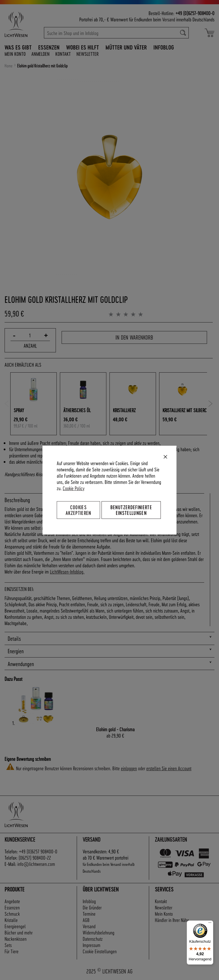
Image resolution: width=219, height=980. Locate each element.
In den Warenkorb (134, 337)
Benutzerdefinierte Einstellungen (131, 510)
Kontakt (63, 54)
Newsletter (88, 54)
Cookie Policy (74, 488)
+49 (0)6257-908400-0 (195, 13)
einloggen (129, 768)
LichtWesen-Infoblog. (67, 571)
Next (211, 404)
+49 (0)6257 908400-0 (38, 851)
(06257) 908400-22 (35, 857)
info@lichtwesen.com (36, 864)
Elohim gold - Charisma (115, 729)
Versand (169, 19)
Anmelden (40, 54)
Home (9, 66)
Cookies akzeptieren (78, 510)
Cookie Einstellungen (100, 951)
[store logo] (22, 24)
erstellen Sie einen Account (169, 768)
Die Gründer (92, 907)
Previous (7, 404)
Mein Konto (15, 54)
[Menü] (210, 924)
